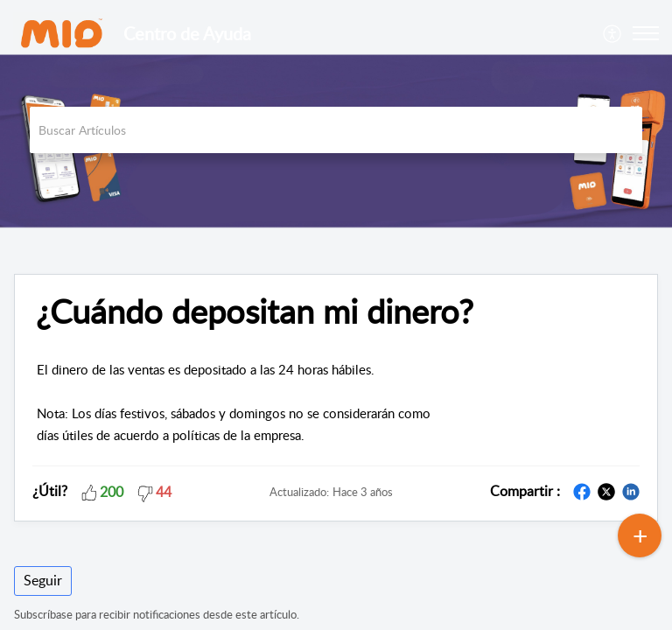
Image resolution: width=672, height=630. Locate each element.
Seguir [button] (43, 580)
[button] (613, 33)
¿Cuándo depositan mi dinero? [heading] (255, 311)
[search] (336, 130)
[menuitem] (613, 33)
